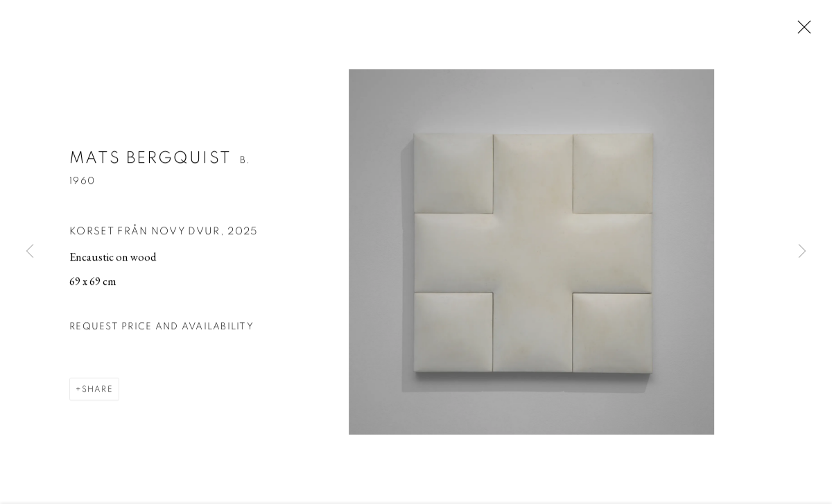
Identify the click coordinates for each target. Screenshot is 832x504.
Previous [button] (30, 252)
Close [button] (804, 31)
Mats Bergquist (150, 166)
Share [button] (97, 397)
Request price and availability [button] (162, 334)
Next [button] (802, 252)
